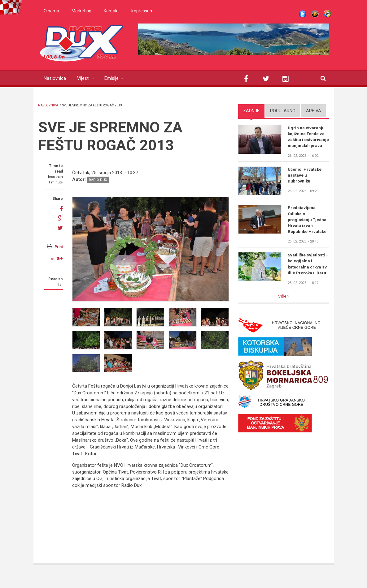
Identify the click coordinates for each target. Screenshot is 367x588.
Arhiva (314, 111)
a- (52, 259)
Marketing (81, 11)
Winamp (315, 14)
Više (282, 305)
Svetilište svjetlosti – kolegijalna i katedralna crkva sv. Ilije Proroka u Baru (308, 273)
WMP (327, 14)
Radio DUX (98, 180)
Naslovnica (55, 78)
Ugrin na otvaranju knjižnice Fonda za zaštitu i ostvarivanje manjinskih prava (307, 140)
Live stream (303, 14)
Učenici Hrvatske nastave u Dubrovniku (305, 182)
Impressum (142, 11)
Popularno (283, 111)
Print (59, 247)
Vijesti (83, 78)
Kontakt (111, 11)
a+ (60, 258)
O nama (51, 11)
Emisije (111, 78)
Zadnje (251, 111)
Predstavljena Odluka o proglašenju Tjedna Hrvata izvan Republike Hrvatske (308, 227)
